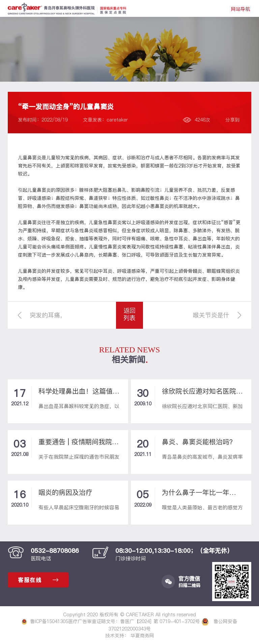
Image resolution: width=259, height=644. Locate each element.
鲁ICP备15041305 (45, 621)
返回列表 (129, 314)
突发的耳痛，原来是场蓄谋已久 (48, 320)
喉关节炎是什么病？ (211, 320)
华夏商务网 (142, 636)
